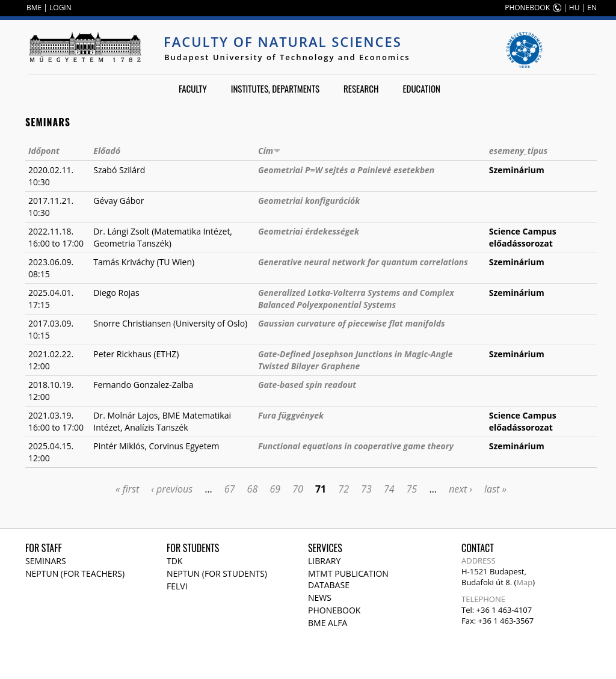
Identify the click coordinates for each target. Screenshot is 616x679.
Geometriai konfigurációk (309, 201)
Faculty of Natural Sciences (283, 41)
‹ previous (172, 489)
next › (460, 489)
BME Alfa (328, 623)
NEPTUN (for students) (217, 573)
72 (343, 489)
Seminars (46, 561)
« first (127, 489)
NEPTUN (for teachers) (75, 573)
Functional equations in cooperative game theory (356, 446)
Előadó (107, 151)
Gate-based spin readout (307, 385)
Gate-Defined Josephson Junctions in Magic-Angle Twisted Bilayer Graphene (356, 360)
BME (34, 8)
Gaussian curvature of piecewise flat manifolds (352, 323)
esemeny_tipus (518, 151)
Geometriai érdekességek (309, 231)
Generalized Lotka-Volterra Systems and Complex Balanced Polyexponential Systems (356, 299)
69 (275, 489)
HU (574, 8)
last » (495, 489)
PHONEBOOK (527, 8)
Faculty (193, 88)
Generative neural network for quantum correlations (363, 262)
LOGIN (60, 8)
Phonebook (334, 610)
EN (592, 8)
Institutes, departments (275, 88)
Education (421, 88)
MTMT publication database (348, 579)
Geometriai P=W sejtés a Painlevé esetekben (346, 170)
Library (324, 561)
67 (230, 489)
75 (412, 489)
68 (253, 489)
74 (389, 489)
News (320, 598)
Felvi (177, 586)
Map (524, 582)
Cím (269, 151)
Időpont (44, 151)
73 (366, 489)
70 (298, 489)
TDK (174, 561)
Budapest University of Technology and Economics (287, 57)
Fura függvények (291, 415)
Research (361, 88)
